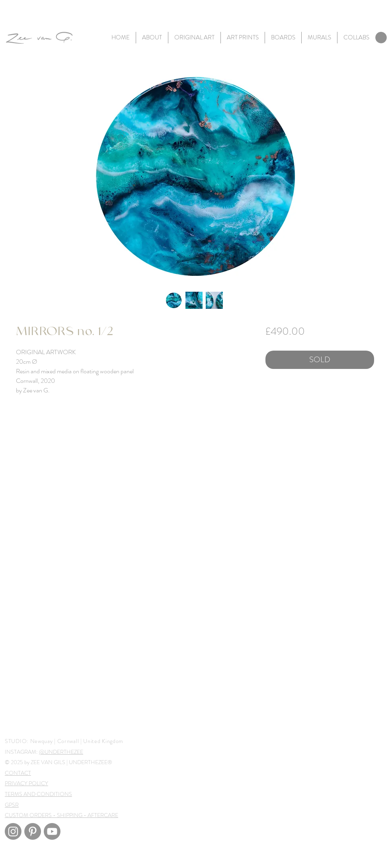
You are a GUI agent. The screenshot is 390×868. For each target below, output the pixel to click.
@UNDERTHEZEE (61, 752)
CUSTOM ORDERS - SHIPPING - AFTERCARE (61, 815)
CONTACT (18, 773)
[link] (381, 38)
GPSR (12, 805)
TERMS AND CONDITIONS (38, 794)
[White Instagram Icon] (13, 859)
